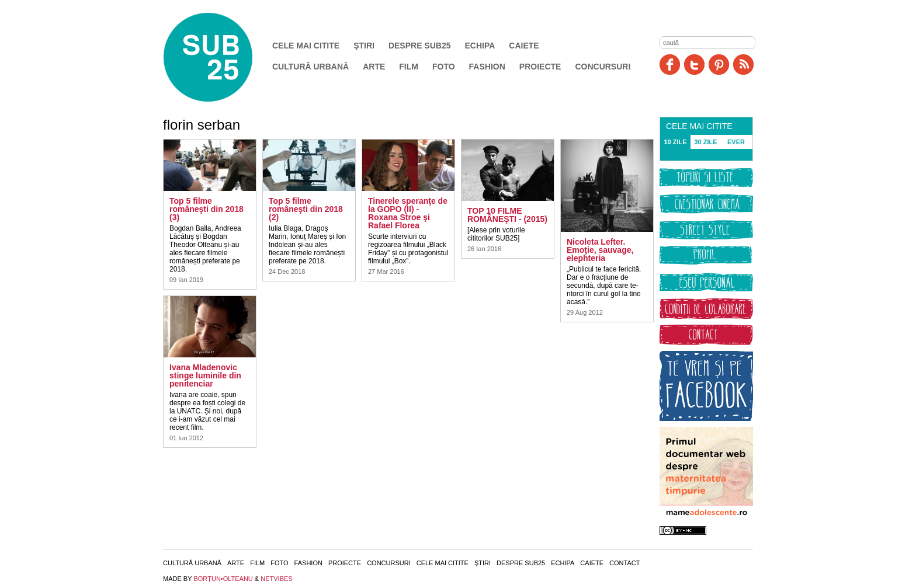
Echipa (480, 46)
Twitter (694, 65)
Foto (444, 67)
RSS (743, 65)
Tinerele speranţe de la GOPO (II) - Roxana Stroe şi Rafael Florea (408, 213)
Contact (624, 563)
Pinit (719, 65)
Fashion (487, 67)
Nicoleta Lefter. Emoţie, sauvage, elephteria (600, 250)
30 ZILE (705, 142)
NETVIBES (276, 579)
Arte (374, 67)
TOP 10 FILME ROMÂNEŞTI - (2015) (507, 215)
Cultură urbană (310, 67)
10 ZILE (675, 142)
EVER (736, 142)
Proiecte (540, 67)
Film (409, 67)
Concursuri (603, 67)
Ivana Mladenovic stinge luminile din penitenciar (205, 375)
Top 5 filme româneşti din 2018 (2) (306, 209)
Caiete (524, 46)
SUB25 (221, 57)
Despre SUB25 (420, 46)
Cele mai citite (306, 46)
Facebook (670, 65)
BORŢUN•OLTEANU (223, 579)
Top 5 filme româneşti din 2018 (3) (207, 209)
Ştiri (364, 46)
